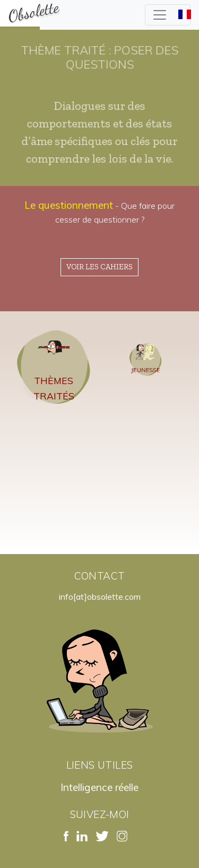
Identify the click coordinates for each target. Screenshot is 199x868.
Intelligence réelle (99, 787)
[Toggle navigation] (168, 15)
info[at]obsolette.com (100, 597)
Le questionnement (69, 205)
